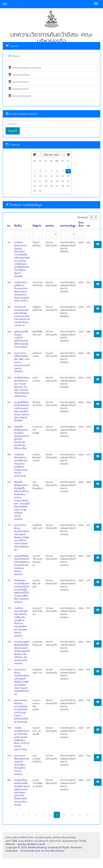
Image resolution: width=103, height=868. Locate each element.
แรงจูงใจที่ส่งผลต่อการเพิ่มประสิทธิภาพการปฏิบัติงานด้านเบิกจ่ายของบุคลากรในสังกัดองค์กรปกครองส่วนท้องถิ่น (22, 792)
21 (63, 181)
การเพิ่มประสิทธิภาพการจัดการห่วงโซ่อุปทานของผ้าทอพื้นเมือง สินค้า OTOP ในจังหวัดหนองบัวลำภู (22, 739)
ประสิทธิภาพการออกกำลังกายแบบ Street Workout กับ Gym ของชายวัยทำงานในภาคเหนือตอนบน (22, 387)
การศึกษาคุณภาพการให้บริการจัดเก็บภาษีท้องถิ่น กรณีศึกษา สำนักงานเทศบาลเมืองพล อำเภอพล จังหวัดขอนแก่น (21, 622)
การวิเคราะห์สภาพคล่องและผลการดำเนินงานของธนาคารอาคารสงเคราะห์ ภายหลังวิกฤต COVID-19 (22, 316)
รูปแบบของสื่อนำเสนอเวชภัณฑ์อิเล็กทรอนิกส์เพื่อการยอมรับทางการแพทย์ (21, 339)
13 (57, 176)
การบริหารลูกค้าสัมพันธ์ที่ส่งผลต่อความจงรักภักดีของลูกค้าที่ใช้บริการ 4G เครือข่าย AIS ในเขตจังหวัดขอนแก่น (22, 653)
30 (35, 191)
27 (57, 186)
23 (35, 186)
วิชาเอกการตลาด (19, 82)
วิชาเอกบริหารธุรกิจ (20, 96)
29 (68, 186)
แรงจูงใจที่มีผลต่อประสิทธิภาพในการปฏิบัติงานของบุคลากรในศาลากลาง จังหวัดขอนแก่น (22, 565)
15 (68, 176)
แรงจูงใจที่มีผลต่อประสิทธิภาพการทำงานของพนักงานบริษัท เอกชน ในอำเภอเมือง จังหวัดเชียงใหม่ (22, 412)
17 (40, 181)
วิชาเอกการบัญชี (18, 89)
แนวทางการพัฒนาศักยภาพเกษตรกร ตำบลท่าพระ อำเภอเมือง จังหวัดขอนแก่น (21, 765)
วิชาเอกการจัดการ (19, 75)
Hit (88, 226)
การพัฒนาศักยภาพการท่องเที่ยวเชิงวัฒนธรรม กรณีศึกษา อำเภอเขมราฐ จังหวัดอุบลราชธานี (21, 465)
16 (35, 181)
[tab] (52, 205)
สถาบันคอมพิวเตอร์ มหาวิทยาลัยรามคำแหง (42, 851)
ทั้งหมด (14, 56)
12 (52, 176)
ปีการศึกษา (81, 224)
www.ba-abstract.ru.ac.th (31, 844)
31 (40, 191)
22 (68, 181)
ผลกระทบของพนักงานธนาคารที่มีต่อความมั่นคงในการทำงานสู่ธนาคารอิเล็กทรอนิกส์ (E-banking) (21, 711)
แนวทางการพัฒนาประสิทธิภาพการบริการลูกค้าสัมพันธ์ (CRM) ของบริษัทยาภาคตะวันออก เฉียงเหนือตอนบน (22, 537)
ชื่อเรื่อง (18, 226)
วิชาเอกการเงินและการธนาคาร (25, 68)
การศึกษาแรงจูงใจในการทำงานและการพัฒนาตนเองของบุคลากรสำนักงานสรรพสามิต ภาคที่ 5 (21, 292)
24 (40, 186)
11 (46, 176)
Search (13, 131)
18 (46, 181)
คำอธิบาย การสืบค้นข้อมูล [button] (24, 205)
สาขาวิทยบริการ (68, 226)
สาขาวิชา (50, 226)
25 (46, 186)
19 (52, 181)
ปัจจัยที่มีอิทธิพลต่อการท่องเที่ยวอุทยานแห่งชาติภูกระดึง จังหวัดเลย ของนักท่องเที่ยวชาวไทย (22, 438)
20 (57, 181)
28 (63, 186)
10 (40, 176)
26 (52, 186)
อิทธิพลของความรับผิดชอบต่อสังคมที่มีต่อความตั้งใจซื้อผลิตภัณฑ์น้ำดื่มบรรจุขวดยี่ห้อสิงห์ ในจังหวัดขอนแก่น (22, 591)
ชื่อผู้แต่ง (37, 226)
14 (63, 176)
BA (5, 4)
